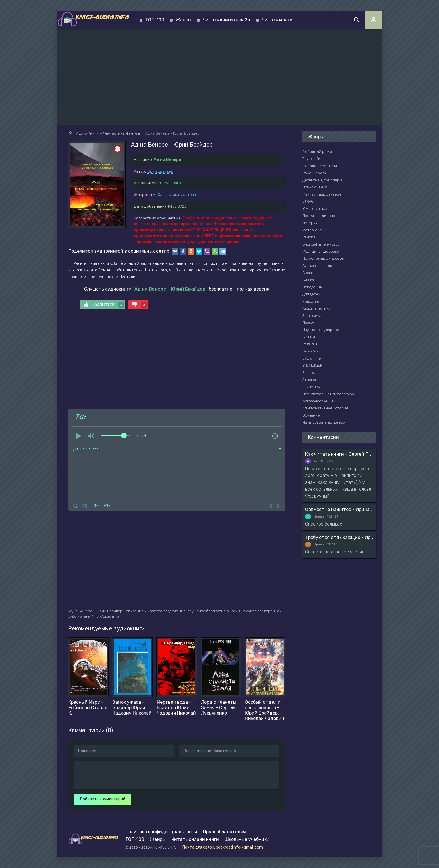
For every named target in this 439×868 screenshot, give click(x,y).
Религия (310, 344)
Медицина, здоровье (321, 251)
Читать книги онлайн (226, 20)
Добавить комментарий (102, 799)
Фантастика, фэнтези (177, 195)
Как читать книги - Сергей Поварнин (339, 454)
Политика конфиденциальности (161, 832)
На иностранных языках (324, 422)
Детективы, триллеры (322, 180)
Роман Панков (173, 183)
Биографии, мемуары (321, 244)
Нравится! (104, 305)
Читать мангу (277, 20)
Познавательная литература (328, 394)
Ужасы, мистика (316, 308)
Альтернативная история (325, 408)
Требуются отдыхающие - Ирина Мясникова (339, 537)
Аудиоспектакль (317, 266)
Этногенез (312, 380)
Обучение (311, 415)
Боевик (309, 273)
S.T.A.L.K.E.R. (313, 365)
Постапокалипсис (319, 216)
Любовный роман (318, 152)
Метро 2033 (313, 230)
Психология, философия (324, 258)
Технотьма (312, 387)
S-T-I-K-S (310, 351)
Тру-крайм (312, 159)
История (310, 223)
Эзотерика (312, 316)
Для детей (311, 294)
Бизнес (309, 280)
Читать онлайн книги (195, 839)
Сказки (309, 337)
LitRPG (308, 201)
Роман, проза (314, 173)
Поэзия (309, 323)
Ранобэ (309, 237)
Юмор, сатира (315, 209)
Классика (311, 301)
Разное (309, 373)
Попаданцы (312, 287)
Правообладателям (224, 832)
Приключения (315, 187)
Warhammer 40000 (319, 401)
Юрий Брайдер (160, 171)
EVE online (312, 358)
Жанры (183, 20)
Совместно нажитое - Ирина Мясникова (339, 509)
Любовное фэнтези (320, 166)
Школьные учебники (247, 839)
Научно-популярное (321, 330)
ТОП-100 (155, 20)
